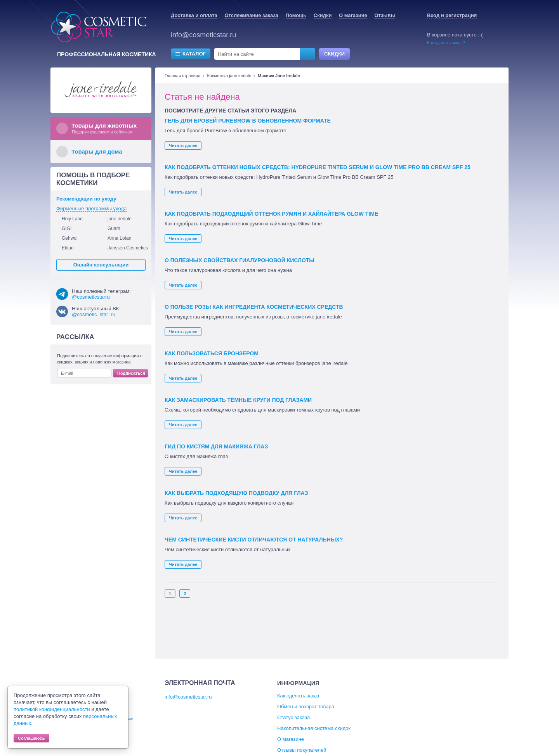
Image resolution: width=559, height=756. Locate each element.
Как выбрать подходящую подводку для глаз (236, 493)
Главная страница (182, 76)
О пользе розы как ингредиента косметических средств (254, 307)
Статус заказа (293, 717)
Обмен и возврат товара (306, 707)
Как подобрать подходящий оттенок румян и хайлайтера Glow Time (271, 214)
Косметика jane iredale (229, 76)
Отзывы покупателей (302, 750)
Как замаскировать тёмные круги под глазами (238, 400)
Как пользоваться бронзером (212, 353)
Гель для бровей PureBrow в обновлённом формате (248, 121)
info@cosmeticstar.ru (203, 35)
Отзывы (385, 15)
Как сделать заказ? (446, 43)
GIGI (67, 228)
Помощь (296, 15)
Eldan (68, 248)
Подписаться (131, 373)
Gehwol (70, 238)
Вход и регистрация (452, 15)
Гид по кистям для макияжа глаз (216, 446)
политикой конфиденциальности (52, 709)
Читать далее (183, 145)
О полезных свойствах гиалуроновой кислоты (240, 260)
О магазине (353, 15)
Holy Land (72, 219)
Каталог (194, 54)
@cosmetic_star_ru (94, 314)
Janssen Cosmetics (128, 248)
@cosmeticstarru (91, 297)
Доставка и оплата (194, 15)
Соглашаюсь (31, 738)
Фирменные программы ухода (91, 208)
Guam (114, 228)
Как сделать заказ (298, 696)
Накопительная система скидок (314, 728)
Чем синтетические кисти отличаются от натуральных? (254, 540)
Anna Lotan (119, 238)
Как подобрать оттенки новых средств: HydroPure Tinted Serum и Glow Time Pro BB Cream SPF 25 (318, 167)
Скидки (323, 15)
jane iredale (120, 219)
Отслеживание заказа (251, 15)
